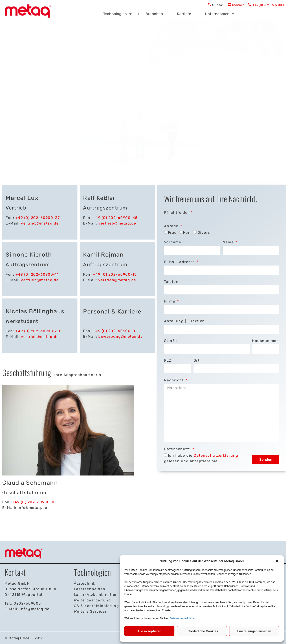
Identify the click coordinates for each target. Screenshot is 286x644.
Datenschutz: (178, 449)
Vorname (173, 242)
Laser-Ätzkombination (96, 595)
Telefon (171, 282)
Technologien (118, 14)
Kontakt (238, 5)
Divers (204, 232)
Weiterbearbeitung (92, 600)
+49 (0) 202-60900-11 (37, 274)
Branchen (154, 14)
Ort (197, 360)
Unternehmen (220, 14)
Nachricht (175, 380)
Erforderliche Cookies (202, 631)
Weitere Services (90, 611)
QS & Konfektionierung (97, 606)
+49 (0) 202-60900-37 (38, 218)
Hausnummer (265, 341)
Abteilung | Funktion (185, 321)
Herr (187, 232)
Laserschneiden (90, 589)
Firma (170, 301)
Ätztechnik (85, 583)
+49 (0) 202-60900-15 (115, 274)
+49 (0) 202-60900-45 (115, 218)
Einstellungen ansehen (254, 631)
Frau (172, 232)
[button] (277, 561)
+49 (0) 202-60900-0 (114, 331)
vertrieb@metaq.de (40, 223)
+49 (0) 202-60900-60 (38, 331)
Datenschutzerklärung (183, 618)
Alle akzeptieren (150, 631)
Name (229, 242)
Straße (171, 341)
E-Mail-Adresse (180, 262)
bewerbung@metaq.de (121, 336)
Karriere (184, 14)
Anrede (172, 226)
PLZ (168, 360)
